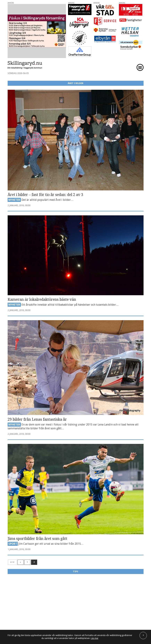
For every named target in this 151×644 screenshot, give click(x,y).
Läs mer (95, 638)
